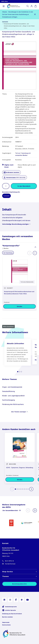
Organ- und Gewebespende (12, 387)
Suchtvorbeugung (8, 400)
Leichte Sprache (9, 610)
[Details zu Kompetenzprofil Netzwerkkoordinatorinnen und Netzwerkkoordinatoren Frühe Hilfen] (19, 306)
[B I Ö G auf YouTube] (28, 600)
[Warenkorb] (36, 6)
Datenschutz (6, 625)
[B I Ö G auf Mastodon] (22, 600)
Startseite (5, 22)
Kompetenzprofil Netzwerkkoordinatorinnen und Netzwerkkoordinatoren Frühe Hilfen (19, 293)
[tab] (18, 372)
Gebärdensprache (9, 607)
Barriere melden (7, 617)
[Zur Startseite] (19, 634)
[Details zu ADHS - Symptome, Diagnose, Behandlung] (20, 480)
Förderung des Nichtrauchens (13, 404)
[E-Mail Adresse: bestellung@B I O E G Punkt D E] (19, 564)
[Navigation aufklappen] (4, 6)
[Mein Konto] (32, 6)
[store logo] (14, 6)
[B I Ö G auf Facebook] (16, 600)
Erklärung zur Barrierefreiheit (12, 614)
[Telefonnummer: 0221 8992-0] (19, 561)
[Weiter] (35, 253)
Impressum (6, 622)
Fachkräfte (6, 196)
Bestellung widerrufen (19, 584)
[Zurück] (12, 489)
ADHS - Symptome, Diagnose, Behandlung (20, 468)
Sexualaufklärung (8, 391)
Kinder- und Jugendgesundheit (13, 396)
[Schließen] (35, 14)
